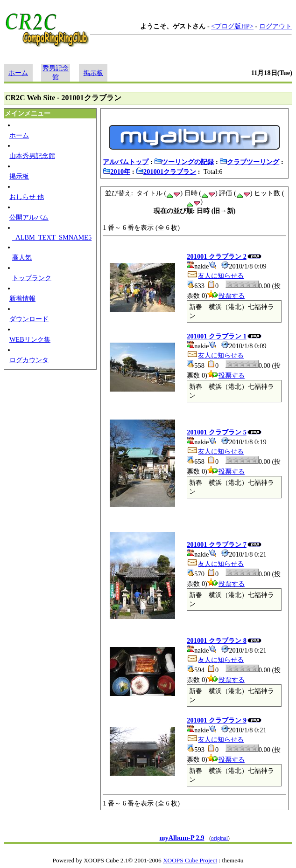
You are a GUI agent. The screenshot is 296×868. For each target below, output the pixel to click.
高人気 (22, 257)
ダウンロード (29, 319)
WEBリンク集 (30, 339)
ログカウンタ (29, 360)
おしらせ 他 (27, 197)
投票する (226, 296)
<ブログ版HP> (232, 26)
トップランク (32, 278)
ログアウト (275, 26)
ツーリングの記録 (184, 162)
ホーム (18, 73)
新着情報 (22, 298)
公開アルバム (29, 217)
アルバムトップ (126, 162)
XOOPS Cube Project (190, 860)
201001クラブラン (166, 172)
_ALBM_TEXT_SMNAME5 (52, 237)
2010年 (116, 172)
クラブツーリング (249, 162)
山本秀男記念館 (32, 156)
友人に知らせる (215, 276)
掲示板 (93, 73)
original (219, 838)
